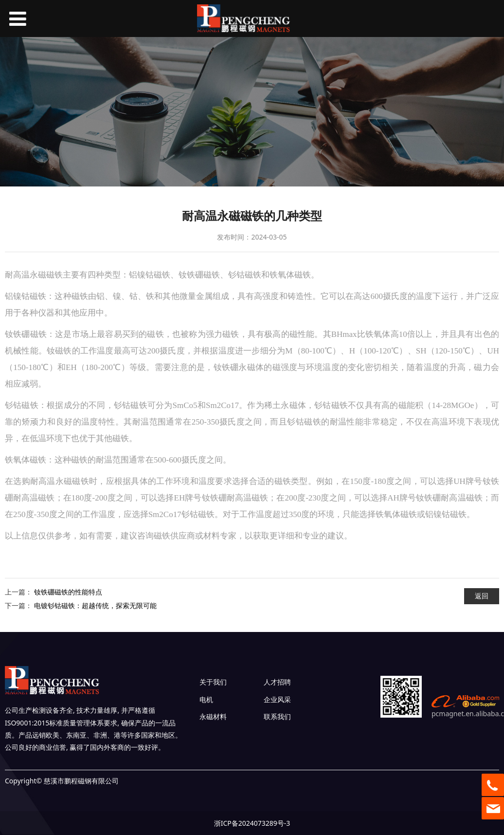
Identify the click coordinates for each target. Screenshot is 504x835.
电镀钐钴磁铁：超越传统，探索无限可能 (95, 605)
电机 (206, 699)
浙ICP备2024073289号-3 (252, 823)
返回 (482, 596)
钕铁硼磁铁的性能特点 (68, 592)
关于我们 (213, 682)
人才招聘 (277, 682)
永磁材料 (213, 716)
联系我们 (277, 716)
